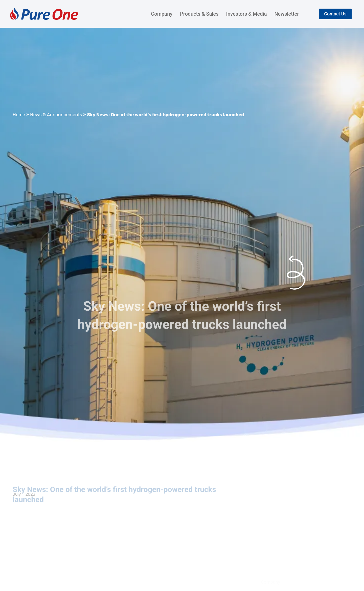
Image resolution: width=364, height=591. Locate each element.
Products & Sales (199, 14)
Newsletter (287, 14)
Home (19, 115)
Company (162, 14)
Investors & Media (247, 14)
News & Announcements (56, 115)
